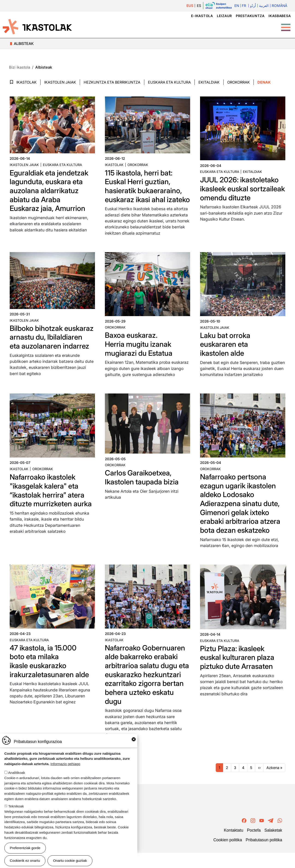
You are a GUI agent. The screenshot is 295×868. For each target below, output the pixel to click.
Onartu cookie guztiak (70, 861)
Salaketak (273, 845)
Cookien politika (228, 855)
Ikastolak (27, 82)
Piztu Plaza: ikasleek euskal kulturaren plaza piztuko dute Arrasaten (238, 673)
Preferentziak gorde (25, 848)
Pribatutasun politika (264, 855)
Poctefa (254, 845)
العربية (264, 6)
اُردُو (253, 6)
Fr (244, 6)
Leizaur (224, 16)
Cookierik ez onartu (25, 861)
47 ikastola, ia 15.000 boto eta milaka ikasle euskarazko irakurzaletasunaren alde (50, 677)
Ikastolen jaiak (60, 82)
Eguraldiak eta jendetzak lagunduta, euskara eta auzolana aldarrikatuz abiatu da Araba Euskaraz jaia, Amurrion (50, 191)
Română (279, 6)
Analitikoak (16, 773)
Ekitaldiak (209, 82)
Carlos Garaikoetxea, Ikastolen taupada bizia (142, 494)
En (237, 6)
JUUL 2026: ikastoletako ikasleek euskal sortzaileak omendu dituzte (234, 193)
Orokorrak (239, 82)
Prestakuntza (250, 16)
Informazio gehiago (65, 764)
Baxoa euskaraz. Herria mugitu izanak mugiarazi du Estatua (139, 353)
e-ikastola (202, 16)
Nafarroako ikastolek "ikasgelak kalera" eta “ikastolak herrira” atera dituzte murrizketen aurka (52, 506)
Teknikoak (16, 806)
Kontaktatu (233, 845)
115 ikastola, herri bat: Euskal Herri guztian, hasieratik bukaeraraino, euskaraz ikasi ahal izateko (143, 191)
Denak (264, 82)
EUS (190, 6)
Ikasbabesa (280, 16)
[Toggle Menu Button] (286, 25)
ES (199, 6)
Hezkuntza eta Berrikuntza (112, 82)
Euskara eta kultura (62, 165)
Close (134, 739)
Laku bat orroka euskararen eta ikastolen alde (226, 353)
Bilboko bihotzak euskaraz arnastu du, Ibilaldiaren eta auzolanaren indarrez (44, 350)
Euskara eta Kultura (169, 82)
